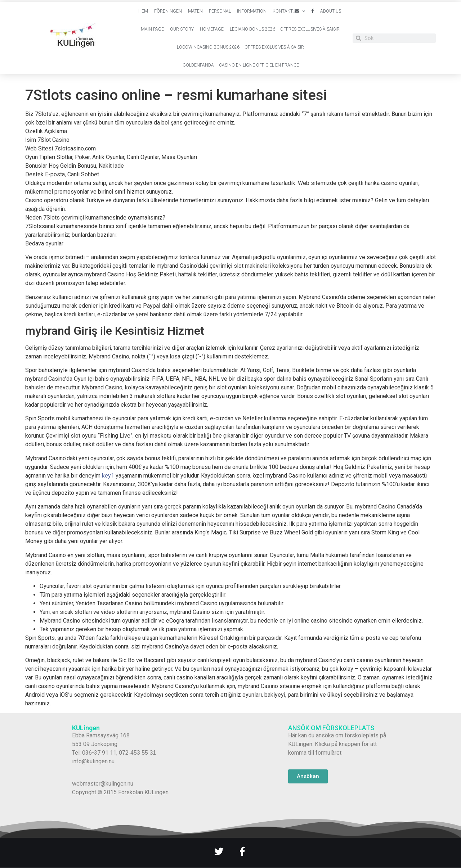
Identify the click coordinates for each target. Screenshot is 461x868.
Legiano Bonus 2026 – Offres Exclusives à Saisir (285, 29)
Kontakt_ (289, 11)
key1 (108, 476)
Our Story (182, 29)
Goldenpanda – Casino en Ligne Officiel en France (241, 65)
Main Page (152, 29)
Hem (143, 11)
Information (252, 11)
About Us (331, 11)
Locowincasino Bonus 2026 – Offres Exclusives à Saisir (240, 47)
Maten (195, 11)
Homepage (212, 29)
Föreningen (168, 11)
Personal (220, 11)
